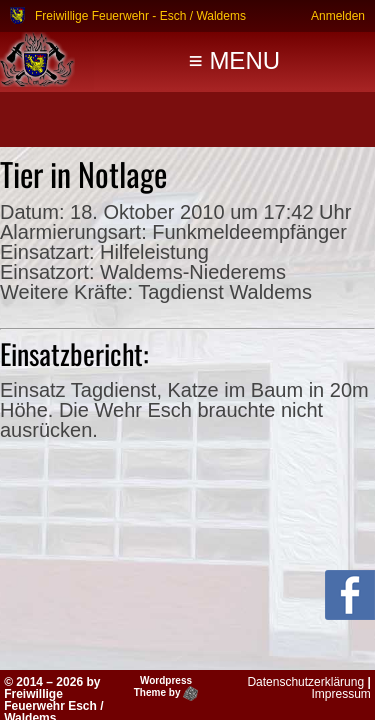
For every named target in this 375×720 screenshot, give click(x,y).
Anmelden (338, 15)
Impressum (340, 694)
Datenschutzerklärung (305, 682)
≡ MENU (234, 60)
